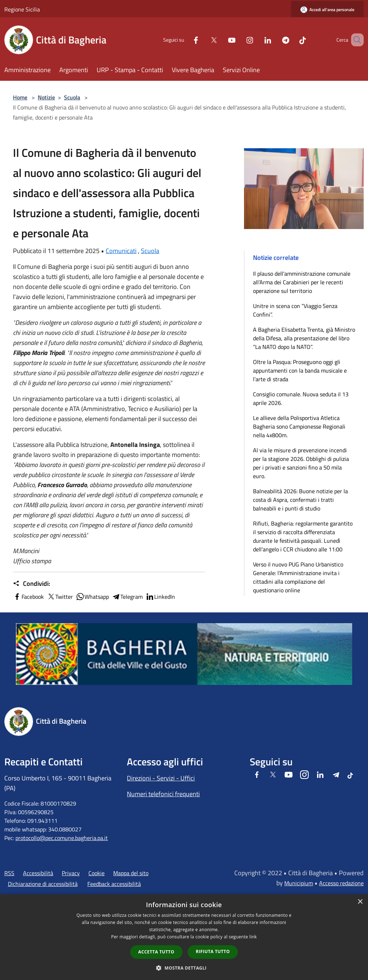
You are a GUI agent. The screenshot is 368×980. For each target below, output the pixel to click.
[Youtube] (221, 40)
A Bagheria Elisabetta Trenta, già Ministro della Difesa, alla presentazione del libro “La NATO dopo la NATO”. (304, 338)
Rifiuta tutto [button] (213, 951)
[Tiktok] (292, 40)
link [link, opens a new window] (253, 937)
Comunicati (121, 251)
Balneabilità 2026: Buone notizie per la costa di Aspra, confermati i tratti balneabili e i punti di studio (300, 500)
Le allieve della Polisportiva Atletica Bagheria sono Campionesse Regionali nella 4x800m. (299, 426)
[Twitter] (203, 40)
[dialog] (184, 937)
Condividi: (31, 584)
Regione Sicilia (22, 9)
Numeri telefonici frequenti (163, 794)
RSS (9, 873)
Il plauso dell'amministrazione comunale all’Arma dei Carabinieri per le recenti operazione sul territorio (302, 282)
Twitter (60, 597)
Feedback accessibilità (114, 884)
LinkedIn (160, 597)
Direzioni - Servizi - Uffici (161, 778)
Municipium (299, 883)
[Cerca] (355, 40)
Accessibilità (38, 873)
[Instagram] (239, 40)
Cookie (96, 873)
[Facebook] (185, 40)
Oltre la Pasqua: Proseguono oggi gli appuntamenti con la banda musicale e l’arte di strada (300, 370)
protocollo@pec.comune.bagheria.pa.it (62, 838)
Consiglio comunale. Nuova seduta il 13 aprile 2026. (301, 398)
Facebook (28, 597)
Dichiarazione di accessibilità (43, 884)
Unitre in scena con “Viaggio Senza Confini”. (295, 310)
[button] (184, 968)
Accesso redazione (341, 883)
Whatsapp (92, 597)
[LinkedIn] (257, 40)
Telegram (127, 597)
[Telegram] (275, 40)
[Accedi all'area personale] (327, 10)
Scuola (72, 97)
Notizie (46, 97)
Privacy (71, 873)
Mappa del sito (131, 873)
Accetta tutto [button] (156, 952)
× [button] (360, 902)
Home (20, 97)
